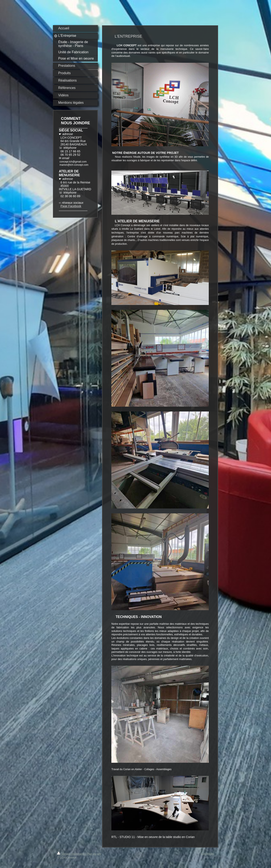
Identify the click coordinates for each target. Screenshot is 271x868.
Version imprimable (71, 854)
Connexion (207, 854)
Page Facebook (71, 206)
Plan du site (94, 854)
